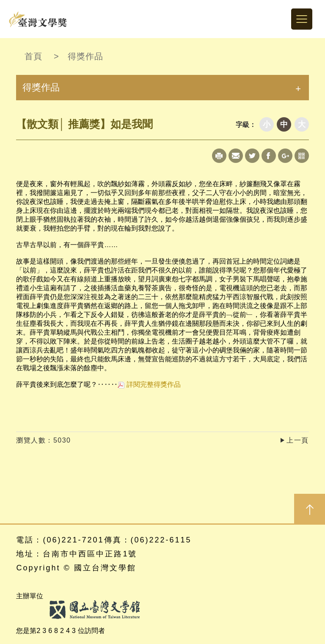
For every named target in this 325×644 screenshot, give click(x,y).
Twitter (252, 156)
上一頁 (298, 440)
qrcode (302, 156)
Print (219, 156)
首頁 (33, 56)
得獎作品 (85, 56)
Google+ (285, 156)
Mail (236, 156)
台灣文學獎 (38, 19)
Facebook (269, 156)
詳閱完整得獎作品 (149, 384)
